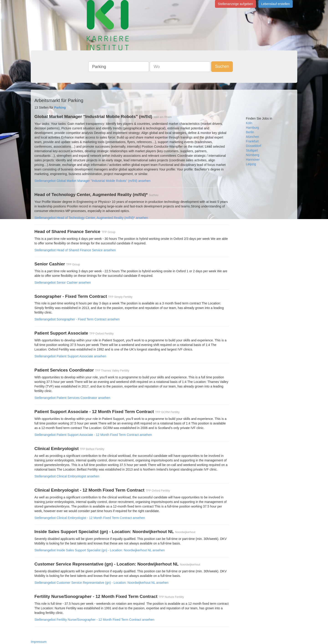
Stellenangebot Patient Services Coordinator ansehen (72, 398)
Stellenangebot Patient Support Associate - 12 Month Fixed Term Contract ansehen (93, 435)
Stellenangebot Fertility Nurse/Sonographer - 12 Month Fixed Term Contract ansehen (94, 620)
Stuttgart (252, 150)
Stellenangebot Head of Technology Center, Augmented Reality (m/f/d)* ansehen (91, 218)
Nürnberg (253, 155)
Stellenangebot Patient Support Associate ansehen (70, 356)
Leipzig (251, 164)
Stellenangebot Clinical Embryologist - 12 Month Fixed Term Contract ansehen (90, 518)
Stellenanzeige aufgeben (236, 4)
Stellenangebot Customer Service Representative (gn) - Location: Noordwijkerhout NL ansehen (101, 583)
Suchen (222, 66)
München (253, 137)
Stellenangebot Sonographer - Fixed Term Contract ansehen (77, 319)
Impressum (39, 642)
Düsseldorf (254, 146)
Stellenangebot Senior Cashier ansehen (63, 283)
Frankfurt (252, 141)
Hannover (253, 160)
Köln (249, 123)
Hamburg (253, 128)
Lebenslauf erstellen (275, 4)
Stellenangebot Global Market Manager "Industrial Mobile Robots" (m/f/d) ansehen (92, 181)
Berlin (250, 132)
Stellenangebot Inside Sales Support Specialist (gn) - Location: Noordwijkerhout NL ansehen (100, 550)
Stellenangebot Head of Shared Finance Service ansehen (75, 250)
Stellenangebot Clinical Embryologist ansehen (67, 476)
